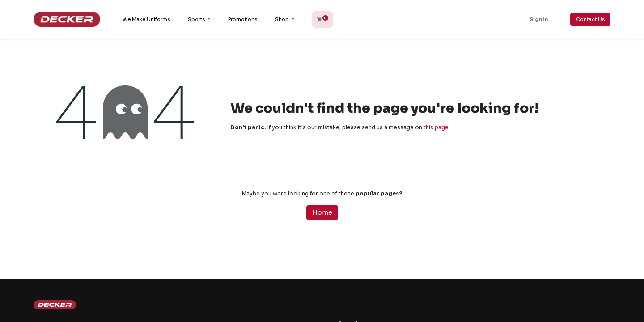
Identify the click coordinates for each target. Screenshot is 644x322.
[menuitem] (146, 19)
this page (436, 127)
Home (322, 212)
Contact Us (590, 19)
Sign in (539, 19)
